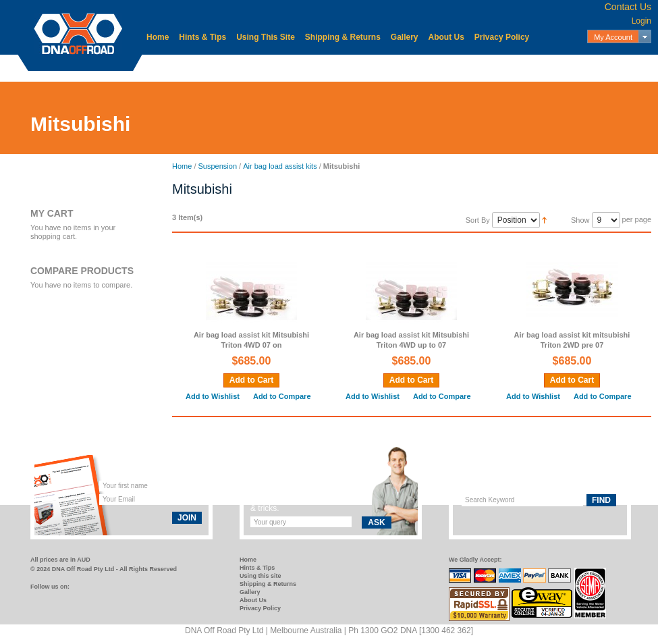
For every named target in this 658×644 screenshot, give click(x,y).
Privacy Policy (502, 37)
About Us (446, 37)
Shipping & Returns (343, 37)
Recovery (459, 68)
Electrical (276, 68)
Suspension (569, 68)
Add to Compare (282, 396)
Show (580, 220)
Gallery (405, 37)
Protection (400, 68)
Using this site (261, 576)
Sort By (478, 220)
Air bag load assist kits (280, 166)
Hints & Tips (202, 37)
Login (641, 21)
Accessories (177, 68)
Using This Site (266, 37)
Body (230, 68)
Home (158, 37)
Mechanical (337, 68)
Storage (511, 68)
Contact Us (628, 7)
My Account (613, 37)
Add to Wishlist (213, 396)
